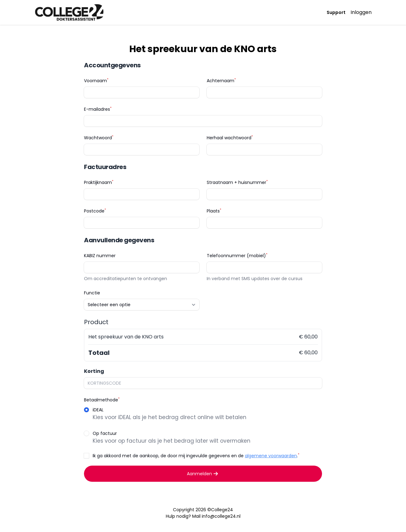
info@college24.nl (221, 516)
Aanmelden (203, 474)
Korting (94, 371)
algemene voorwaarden (271, 456)
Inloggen (361, 12)
